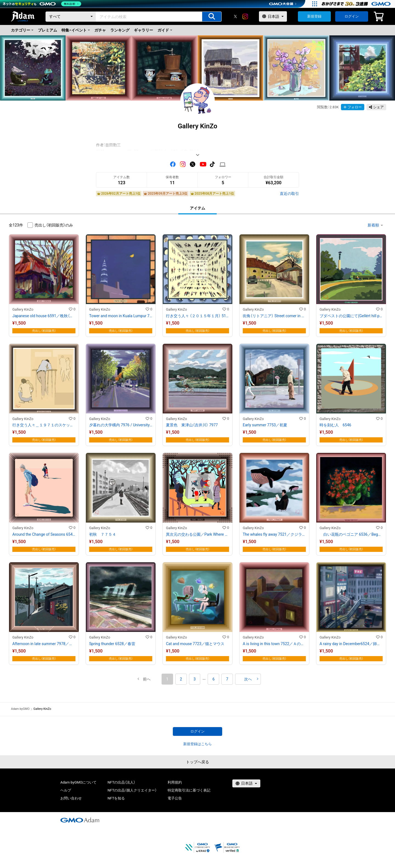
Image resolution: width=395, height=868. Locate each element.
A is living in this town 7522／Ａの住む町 (274, 644)
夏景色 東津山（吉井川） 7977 (192, 425)
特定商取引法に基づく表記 (189, 790)
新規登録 (314, 16)
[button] (147, 679)
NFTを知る (116, 798)
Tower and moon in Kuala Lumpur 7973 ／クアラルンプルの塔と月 (121, 316)
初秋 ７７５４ (103, 534)
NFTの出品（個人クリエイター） (132, 790)
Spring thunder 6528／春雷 (112, 644)
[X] (235, 16)
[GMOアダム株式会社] (80, 820)
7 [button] (227, 679)
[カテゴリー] (71, 17)
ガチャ (100, 30)
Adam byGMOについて (78, 782)
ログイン (352, 16)
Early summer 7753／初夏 (265, 425)
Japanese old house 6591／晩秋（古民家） (44, 316)
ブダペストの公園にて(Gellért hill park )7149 (351, 316)
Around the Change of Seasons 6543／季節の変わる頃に (44, 534)
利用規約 (175, 782)
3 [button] (195, 679)
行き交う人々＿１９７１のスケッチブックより (44, 425)
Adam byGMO (20, 709)
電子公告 (175, 798)
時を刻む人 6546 (335, 425)
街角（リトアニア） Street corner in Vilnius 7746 (274, 316)
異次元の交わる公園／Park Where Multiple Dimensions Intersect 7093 (198, 534)
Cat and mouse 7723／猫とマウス (195, 644)
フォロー (353, 107)
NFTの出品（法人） (121, 782)
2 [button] (181, 679)
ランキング (120, 30)
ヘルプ (66, 790)
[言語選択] (273, 16)
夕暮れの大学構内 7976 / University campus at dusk (121, 425)
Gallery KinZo (23, 309)
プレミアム (47, 30)
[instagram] (245, 16)
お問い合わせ (71, 798)
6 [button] (213, 679)
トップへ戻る (198, 762)
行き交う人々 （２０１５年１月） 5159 (198, 316)
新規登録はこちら (198, 744)
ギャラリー (143, 30)
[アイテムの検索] (212, 17)
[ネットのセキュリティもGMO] (42, 4)
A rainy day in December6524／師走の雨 (351, 644)
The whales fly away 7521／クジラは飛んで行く (274, 534)
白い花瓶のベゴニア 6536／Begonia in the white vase (351, 534)
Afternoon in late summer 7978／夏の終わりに (44, 644)
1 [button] (167, 679)
